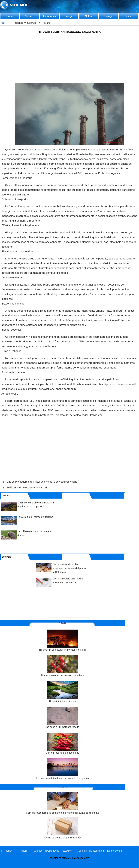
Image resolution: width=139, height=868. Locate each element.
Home (10, 16)
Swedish (67, 851)
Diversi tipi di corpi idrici (63, 692)
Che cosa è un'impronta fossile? (62, 718)
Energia (69, 16)
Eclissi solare (114, 851)
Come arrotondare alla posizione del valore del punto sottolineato (69, 568)
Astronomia (49, 16)
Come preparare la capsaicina (62, 743)
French (9, 851)
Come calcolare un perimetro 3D (63, 828)
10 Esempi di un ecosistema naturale (27, 488)
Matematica (97, 851)
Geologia (82, 851)
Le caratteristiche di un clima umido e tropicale (63, 769)
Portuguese (53, 851)
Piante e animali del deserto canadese (63, 666)
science (19, 23)
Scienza (32, 23)
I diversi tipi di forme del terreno (35, 517)
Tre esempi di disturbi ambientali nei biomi (63, 640)
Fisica (128, 16)
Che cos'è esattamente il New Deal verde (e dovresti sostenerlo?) (43, 482)
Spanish (38, 851)
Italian (23, 851)
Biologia (109, 16)
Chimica (30, 16)
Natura (89, 16)
